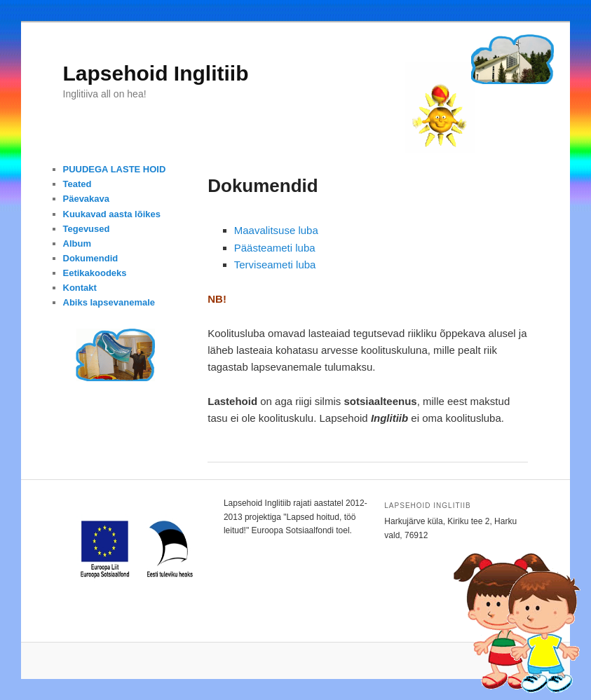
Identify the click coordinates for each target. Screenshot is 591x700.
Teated (77, 184)
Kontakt (80, 288)
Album (77, 243)
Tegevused (87, 229)
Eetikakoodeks (95, 273)
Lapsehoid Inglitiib (156, 73)
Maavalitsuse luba (276, 230)
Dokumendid (91, 258)
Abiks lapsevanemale (109, 302)
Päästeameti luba (275, 248)
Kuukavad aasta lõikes (112, 214)
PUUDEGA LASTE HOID (115, 169)
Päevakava (87, 199)
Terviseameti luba (275, 265)
